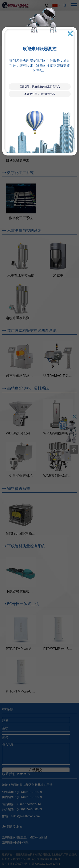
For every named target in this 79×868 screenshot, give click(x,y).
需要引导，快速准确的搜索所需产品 (40, 87)
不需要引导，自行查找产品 (40, 94)
